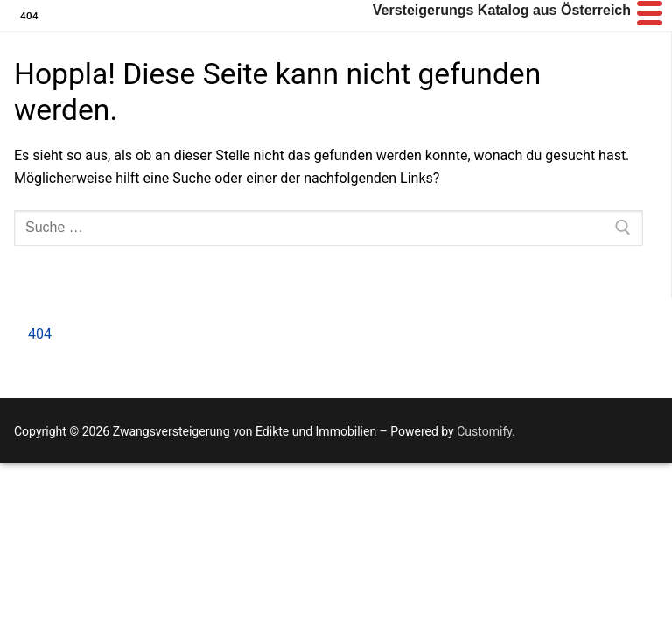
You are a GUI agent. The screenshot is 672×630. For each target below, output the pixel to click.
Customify (484, 431)
